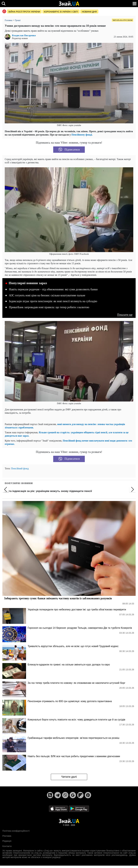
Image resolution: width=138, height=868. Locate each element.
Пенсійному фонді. (82, 135)
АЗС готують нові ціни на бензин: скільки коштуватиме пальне (47, 295)
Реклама (7, 836)
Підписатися (69, 150)
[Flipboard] (80, 795)
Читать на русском (123, 20)
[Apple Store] (59, 808)
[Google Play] (79, 808)
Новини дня (89, 12)
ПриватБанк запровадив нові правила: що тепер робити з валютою (49, 307)
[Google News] (73, 795)
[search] (4, 4)
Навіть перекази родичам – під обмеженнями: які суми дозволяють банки (53, 289)
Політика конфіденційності (16, 831)
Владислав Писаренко (24, 36)
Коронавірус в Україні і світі (61, 12)
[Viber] (65, 795)
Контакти (7, 846)
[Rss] (50, 795)
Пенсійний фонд (20, 468)
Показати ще (125, 315)
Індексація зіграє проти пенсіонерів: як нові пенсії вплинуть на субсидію (53, 301)
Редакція (7, 841)
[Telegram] (58, 795)
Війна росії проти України (24, 12)
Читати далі (69, 777)
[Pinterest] (88, 795)
